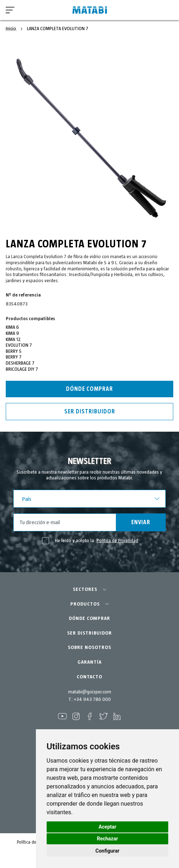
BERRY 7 (14, 357)
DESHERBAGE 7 (20, 363)
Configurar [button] (107, 851)
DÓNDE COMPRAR (89, 618)
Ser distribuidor (90, 412)
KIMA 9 (12, 333)
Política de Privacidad (117, 541)
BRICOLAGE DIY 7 (22, 369)
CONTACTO (89, 677)
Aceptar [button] (108, 827)
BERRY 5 (14, 351)
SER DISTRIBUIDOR (89, 633)
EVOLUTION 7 (19, 345)
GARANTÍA (89, 662)
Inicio (11, 29)
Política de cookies (34, 842)
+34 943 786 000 (92, 699)
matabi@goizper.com (90, 692)
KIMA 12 (13, 340)
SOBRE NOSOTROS (89, 648)
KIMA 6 (12, 327)
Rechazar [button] (107, 839)
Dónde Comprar (89, 389)
